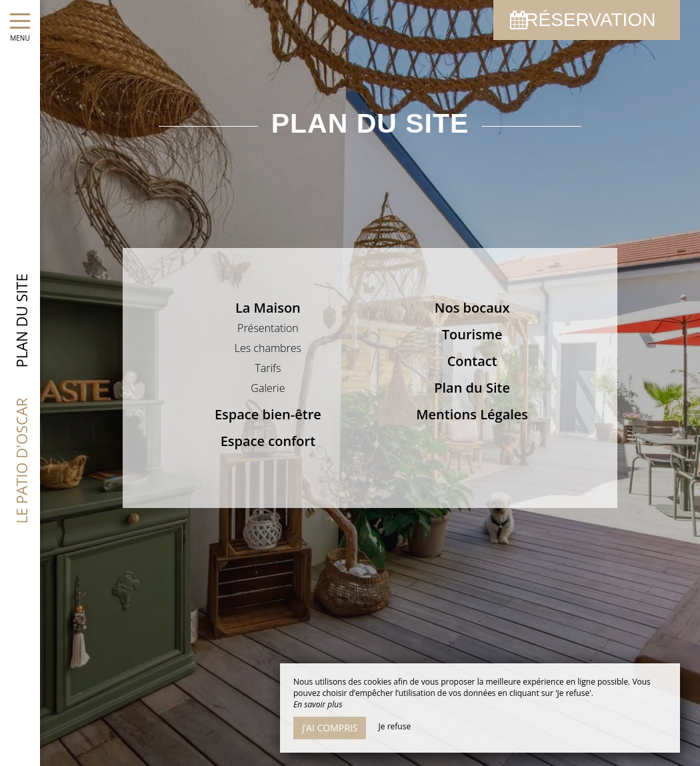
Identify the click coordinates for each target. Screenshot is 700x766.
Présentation (268, 328)
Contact (472, 361)
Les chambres (268, 348)
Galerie (268, 388)
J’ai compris (330, 728)
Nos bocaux (472, 308)
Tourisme (472, 334)
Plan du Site (472, 388)
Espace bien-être (268, 414)
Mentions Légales (472, 414)
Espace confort (268, 441)
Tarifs (268, 368)
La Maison (268, 308)
